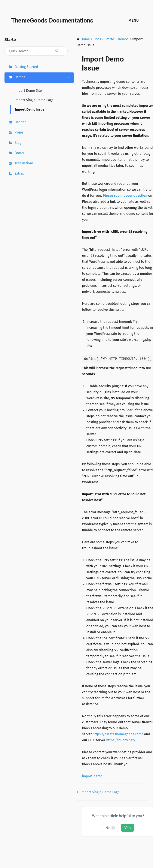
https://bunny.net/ (121, 740)
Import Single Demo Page (34, 100)
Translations (43, 164)
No (110, 828)
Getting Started (43, 67)
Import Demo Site (28, 91)
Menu (134, 20)
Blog (43, 143)
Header (43, 123)
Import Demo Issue (30, 109)
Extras (43, 174)
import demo (92, 776)
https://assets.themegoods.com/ (118, 734)
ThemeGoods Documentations (52, 20)
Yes (128, 828)
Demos (43, 78)
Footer (43, 153)
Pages (43, 133)
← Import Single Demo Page (98, 792)
